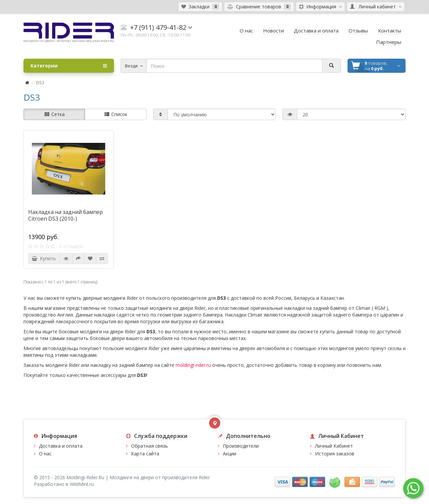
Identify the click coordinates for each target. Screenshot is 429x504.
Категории (69, 66)
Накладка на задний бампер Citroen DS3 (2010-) (66, 215)
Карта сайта (145, 454)
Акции (230, 454)
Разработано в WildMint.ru (64, 484)
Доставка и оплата (61, 446)
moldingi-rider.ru (193, 365)
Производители (241, 446)
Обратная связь (149, 446)
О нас (45, 454)
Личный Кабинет (334, 446)
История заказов (335, 454)
